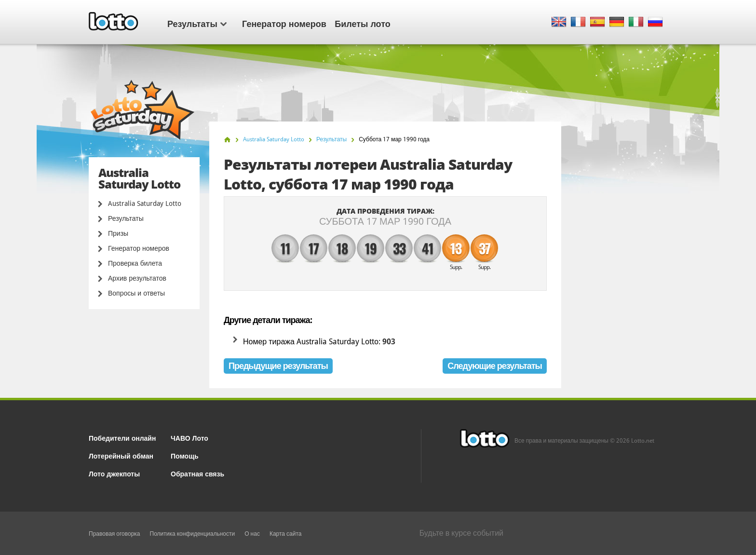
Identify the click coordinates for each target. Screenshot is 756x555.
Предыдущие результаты (278, 366)
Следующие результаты (495, 366)
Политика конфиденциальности (193, 534)
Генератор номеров (284, 23)
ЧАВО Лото (189, 438)
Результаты (197, 23)
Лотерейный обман (121, 455)
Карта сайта (286, 534)
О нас (252, 534)
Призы (118, 233)
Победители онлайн (122, 438)
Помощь (185, 455)
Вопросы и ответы (136, 293)
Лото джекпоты (114, 473)
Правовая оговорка (115, 534)
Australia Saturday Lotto (145, 203)
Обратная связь (197, 473)
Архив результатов (137, 278)
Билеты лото (362, 23)
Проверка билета (135, 263)
